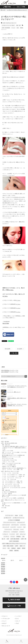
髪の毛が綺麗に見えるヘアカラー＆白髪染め (12, 455)
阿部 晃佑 (5, 445)
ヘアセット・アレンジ (7, 462)
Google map (19, 591)
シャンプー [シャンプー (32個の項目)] (13, 527)
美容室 (22, 28)
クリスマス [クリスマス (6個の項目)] (23, 525)
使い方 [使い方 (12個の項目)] (3, 539)
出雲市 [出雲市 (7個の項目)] (17, 546)
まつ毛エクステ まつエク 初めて (8, 25)
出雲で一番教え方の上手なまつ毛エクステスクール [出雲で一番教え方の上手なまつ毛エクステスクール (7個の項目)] (14, 544)
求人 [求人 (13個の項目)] (9, 548)
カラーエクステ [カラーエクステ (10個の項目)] (6, 525)
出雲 (18, 28)
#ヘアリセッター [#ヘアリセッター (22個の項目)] (9, 515)
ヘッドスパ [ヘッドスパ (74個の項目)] (12, 534)
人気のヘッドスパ (6, 451)
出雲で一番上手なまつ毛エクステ (10, 23)
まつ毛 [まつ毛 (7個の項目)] (21, 515)
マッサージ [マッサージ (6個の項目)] (6, 537)
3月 (3, 560)
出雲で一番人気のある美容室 (8, 443)
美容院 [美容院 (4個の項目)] (11, 551)
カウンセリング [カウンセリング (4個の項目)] (21, 522)
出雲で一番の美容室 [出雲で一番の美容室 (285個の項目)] (14, 541)
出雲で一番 (4, 442)
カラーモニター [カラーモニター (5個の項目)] (15, 525)
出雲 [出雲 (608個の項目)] (8, 539)
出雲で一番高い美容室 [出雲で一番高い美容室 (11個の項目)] (8, 546)
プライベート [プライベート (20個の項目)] (7, 532)
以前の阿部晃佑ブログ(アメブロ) (10, 371)
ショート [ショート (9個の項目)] (19, 527)
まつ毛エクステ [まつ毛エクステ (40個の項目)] (8, 518)
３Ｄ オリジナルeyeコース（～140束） (11, 483)
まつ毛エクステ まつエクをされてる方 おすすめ (14, 488)
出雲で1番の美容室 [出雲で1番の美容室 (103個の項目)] (15, 539)
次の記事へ (20, 349)
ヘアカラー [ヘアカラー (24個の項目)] (22, 532)
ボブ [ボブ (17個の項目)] (17, 534)
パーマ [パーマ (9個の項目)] (22, 529)
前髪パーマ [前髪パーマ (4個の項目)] (22, 546)
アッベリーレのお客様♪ (7, 465)
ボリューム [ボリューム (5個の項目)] (23, 534)
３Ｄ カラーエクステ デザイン (10, 484)
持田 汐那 (5, 490)
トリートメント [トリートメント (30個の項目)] (8, 529)
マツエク (13, 28)
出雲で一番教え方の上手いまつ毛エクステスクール (13, 500)
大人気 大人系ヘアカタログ (8, 460)
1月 (20, 560)
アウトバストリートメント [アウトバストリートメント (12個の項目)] (10, 522)
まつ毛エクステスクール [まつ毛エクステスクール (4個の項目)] (18, 518)
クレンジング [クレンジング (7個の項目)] (6, 527)
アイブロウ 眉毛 (6, 494)
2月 (12, 560)
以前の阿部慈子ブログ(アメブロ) (10, 372)
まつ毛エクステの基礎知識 (8, 492)
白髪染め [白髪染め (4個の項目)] (13, 548)
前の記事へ (8, 349)
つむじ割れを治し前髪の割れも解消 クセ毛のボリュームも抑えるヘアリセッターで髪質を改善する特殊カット (14, 448)
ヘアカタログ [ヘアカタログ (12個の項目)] (15, 532)
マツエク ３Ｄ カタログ (8, 479)
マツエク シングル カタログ (9, 473)
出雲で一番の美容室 (6, 28)
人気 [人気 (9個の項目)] (23, 537)
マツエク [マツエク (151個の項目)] (13, 537)
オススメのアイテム (7, 458)
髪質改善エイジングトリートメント (10, 457)
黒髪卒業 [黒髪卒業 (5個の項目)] (16, 551)
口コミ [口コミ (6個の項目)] (4, 548)
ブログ (3, 508)
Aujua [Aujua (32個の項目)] (16, 515)
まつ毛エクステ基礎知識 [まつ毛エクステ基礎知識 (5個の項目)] (14, 520)
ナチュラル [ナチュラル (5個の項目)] (16, 529)
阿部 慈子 (19, 25)
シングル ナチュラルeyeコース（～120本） (12, 475)
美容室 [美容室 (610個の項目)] (24, 548)
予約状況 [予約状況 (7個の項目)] (18, 537)
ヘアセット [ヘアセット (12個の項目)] (5, 534)
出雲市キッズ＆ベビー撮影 (8, 467)
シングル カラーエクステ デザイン (11, 478)
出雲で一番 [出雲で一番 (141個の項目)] (24, 539)
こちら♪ (12, 290)
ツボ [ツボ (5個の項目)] (24, 527)
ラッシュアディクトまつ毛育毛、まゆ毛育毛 (12, 498)
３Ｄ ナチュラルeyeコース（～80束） (11, 481)
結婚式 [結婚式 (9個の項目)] (19, 548)
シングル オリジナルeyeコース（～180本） (12, 476)
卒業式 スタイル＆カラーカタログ (10, 463)
